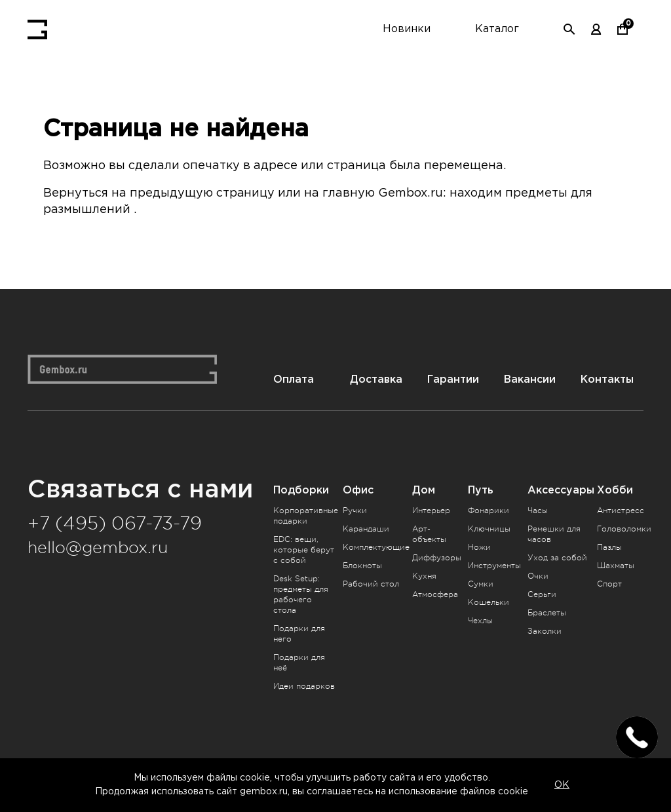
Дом (424, 489)
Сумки (481, 583)
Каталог (497, 29)
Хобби (615, 489)
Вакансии (530, 378)
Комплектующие (376, 546)
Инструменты (494, 564)
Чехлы (480, 619)
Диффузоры (437, 556)
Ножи (479, 546)
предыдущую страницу (202, 193)
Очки (538, 575)
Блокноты (362, 564)
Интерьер (431, 509)
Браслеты (547, 611)
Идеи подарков (304, 685)
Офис (358, 489)
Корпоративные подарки (306, 514)
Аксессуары (561, 489)
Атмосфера (435, 593)
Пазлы (609, 546)
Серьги (542, 593)
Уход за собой (557, 556)
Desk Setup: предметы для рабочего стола (301, 593)
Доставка (376, 378)
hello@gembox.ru (98, 546)
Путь (481, 489)
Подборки (301, 489)
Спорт (609, 583)
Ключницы (489, 528)
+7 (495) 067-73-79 (115, 522)
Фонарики (489, 509)
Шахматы (616, 564)
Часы (538, 509)
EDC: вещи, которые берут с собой (304, 549)
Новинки (407, 29)
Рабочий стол (371, 583)
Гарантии (453, 378)
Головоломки (624, 528)
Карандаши (366, 528)
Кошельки (489, 601)
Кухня (424, 575)
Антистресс (621, 509)
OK (562, 785)
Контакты (607, 378)
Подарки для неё (299, 661)
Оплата (294, 378)
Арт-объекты (429, 533)
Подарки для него (299, 632)
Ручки (355, 509)
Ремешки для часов (554, 533)
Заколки (545, 630)
